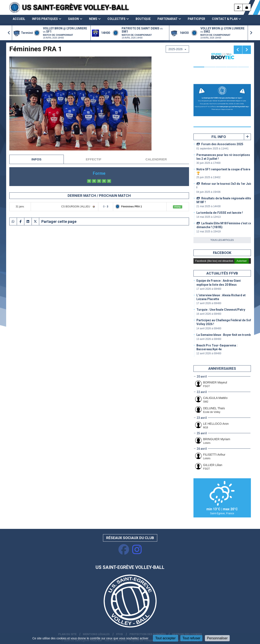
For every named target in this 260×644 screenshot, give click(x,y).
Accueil (19, 19)
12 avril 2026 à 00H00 (209, 353)
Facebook (222, 253)
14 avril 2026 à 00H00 (209, 328)
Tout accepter (165, 638)
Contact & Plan (226, 19)
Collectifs (118, 19)
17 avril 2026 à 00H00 (209, 289)
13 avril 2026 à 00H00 (209, 339)
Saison (75, 19)
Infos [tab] (37, 159)
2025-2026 (177, 49)
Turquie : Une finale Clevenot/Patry (221, 310)
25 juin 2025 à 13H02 (209, 177)
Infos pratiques (47, 19)
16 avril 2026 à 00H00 (209, 314)
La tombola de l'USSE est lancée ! (220, 213)
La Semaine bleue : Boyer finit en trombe (224, 335)
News (95, 19)
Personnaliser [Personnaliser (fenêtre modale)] (217, 638)
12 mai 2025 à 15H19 (209, 232)
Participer (196, 19)
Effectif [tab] (94, 159)
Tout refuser (191, 638)
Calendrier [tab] (156, 159)
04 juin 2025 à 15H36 (209, 192)
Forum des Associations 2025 (220, 144)
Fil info (219, 137)
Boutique (143, 19)
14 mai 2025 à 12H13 (209, 217)
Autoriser (242, 261)
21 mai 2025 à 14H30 (209, 206)
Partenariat (169, 19)
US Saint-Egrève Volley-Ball (75, 7)
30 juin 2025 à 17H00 (209, 163)
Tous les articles (222, 240)
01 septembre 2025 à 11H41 (213, 149)
